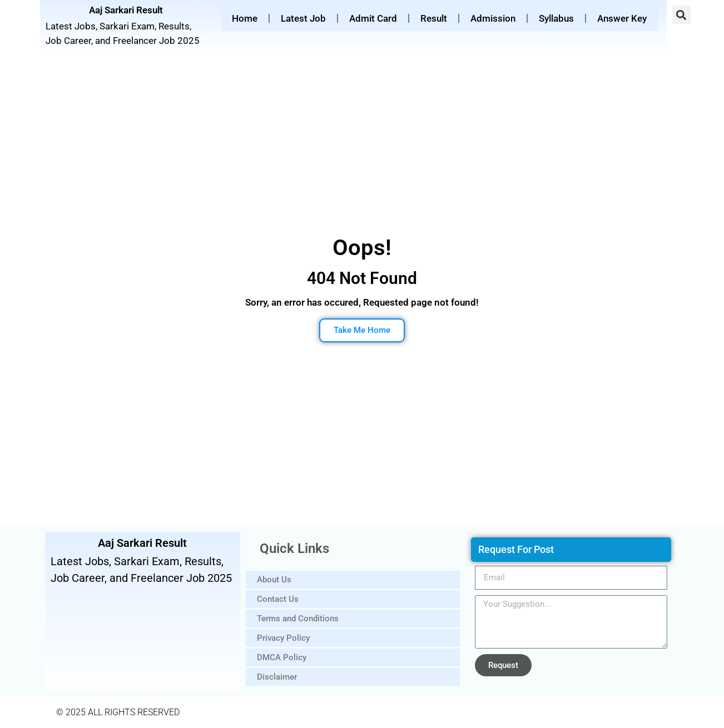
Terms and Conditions (298, 619)
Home (245, 18)
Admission (493, 18)
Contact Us (278, 599)
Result (434, 18)
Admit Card (373, 18)
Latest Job (303, 18)
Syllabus (556, 18)
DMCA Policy (282, 657)
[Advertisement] (362, 148)
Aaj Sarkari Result (126, 10)
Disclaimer (277, 677)
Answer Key (622, 18)
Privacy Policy (283, 638)
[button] (681, 15)
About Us (274, 580)
